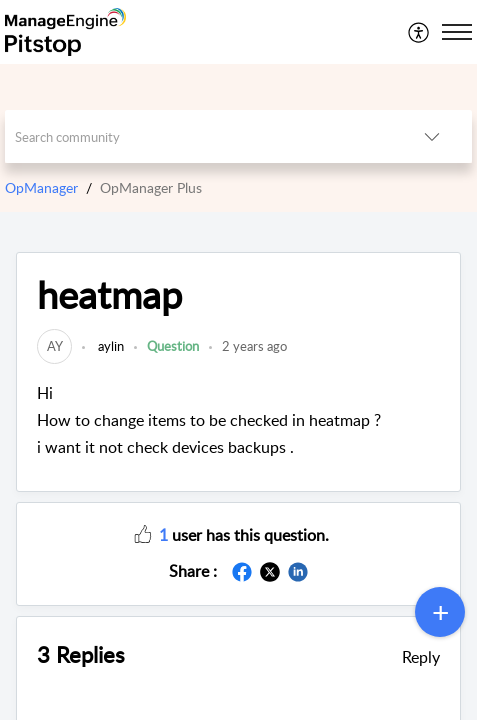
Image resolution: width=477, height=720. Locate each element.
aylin (109, 346)
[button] (419, 32)
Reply (421, 657)
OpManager (41, 187)
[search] (198, 136)
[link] (54, 346)
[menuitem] (419, 32)
